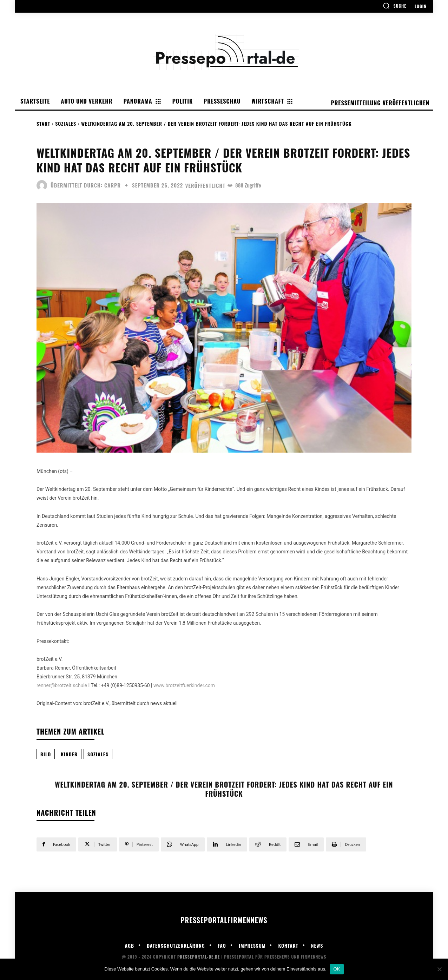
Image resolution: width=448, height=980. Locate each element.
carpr (113, 185)
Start (43, 123)
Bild (46, 754)
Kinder (69, 754)
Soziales (66, 123)
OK (337, 969)
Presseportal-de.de (199, 957)
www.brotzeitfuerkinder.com (184, 685)
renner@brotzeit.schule (62, 685)
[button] (394, 6)
